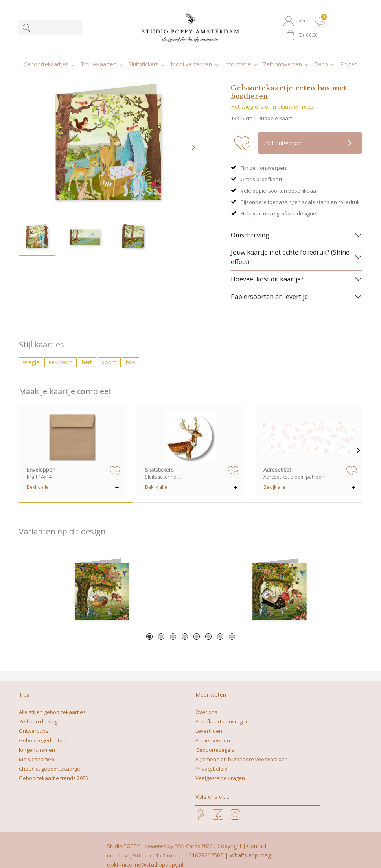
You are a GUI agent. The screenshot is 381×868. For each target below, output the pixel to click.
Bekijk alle (38, 476)
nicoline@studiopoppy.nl (153, 854)
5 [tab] (197, 626)
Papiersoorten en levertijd (269, 285)
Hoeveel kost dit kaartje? (267, 268)
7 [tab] (220, 626)
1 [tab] (149, 626)
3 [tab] (173, 626)
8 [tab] (232, 626)
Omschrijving (250, 224)
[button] (298, 21)
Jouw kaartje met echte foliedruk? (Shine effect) (290, 246)
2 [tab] (161, 626)
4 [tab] (185, 626)
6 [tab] (208, 626)
